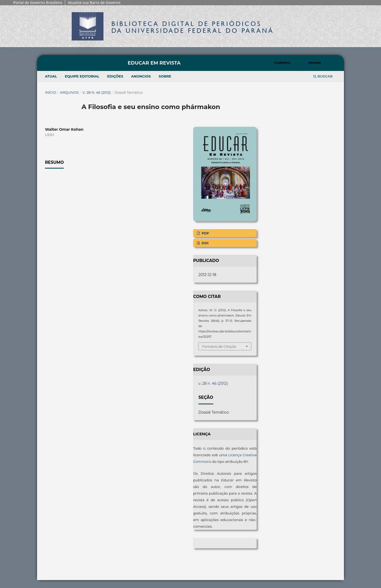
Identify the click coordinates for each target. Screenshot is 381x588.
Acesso (315, 62)
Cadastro (282, 62)
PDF (205, 233)
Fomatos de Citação (219, 346)
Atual (51, 76)
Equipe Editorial (82, 76)
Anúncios (141, 76)
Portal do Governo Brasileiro (38, 3)
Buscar (323, 76)
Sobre (165, 76)
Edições (115, 76)
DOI (205, 243)
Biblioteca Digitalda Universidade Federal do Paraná (193, 27)
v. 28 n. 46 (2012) (97, 92)
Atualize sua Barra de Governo (94, 3)
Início (51, 92)
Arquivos (69, 92)
